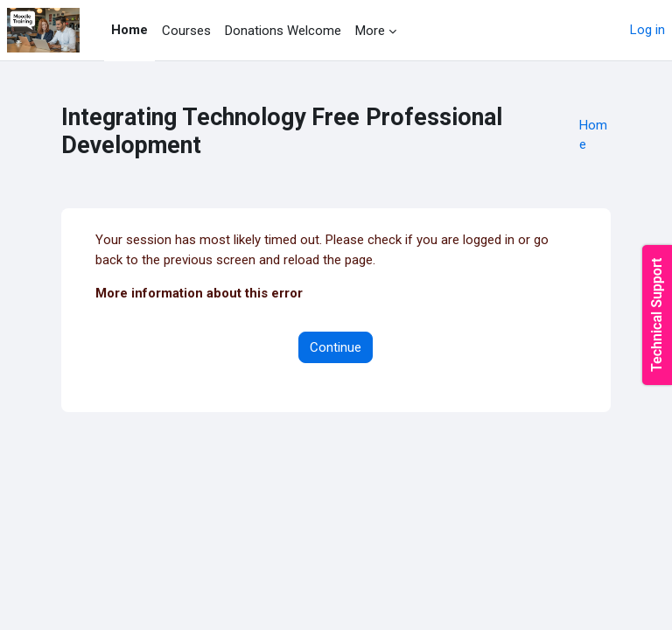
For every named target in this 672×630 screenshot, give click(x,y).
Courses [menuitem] (186, 31)
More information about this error (199, 293)
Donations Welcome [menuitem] (283, 31)
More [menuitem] (370, 31)
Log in (647, 30)
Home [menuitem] (129, 30)
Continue (336, 347)
